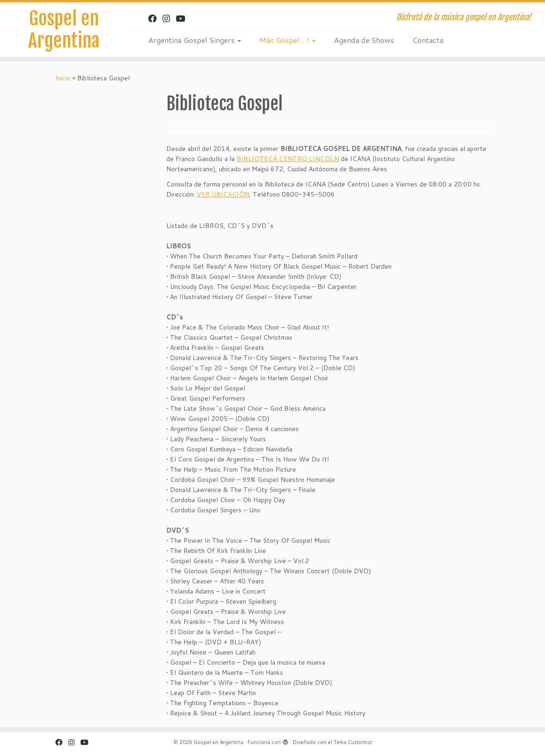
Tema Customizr (353, 742)
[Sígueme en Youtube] (184, 18)
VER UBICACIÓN (223, 194)
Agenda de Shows (364, 40)
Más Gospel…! (288, 40)
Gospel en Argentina (64, 30)
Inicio (63, 78)
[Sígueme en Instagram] (169, 18)
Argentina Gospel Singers (195, 40)
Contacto (428, 40)
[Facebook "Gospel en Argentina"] (155, 18)
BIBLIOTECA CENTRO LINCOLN (288, 159)
